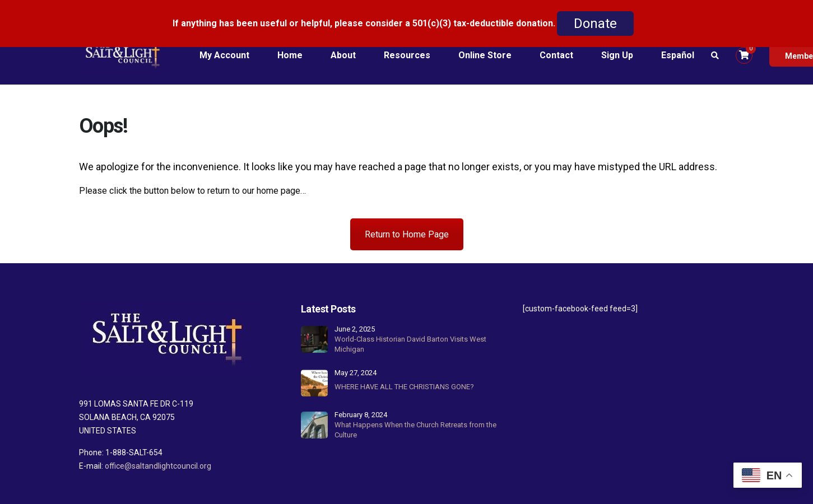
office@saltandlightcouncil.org (158, 450)
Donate (595, 24)
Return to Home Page (407, 219)
